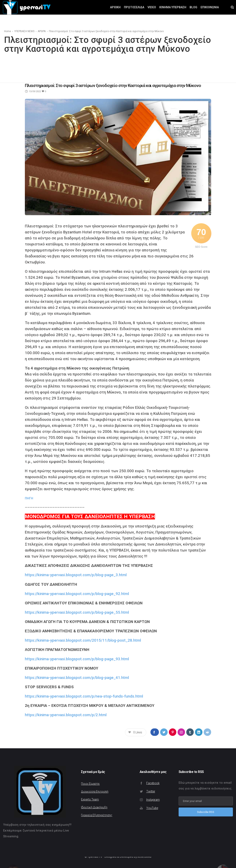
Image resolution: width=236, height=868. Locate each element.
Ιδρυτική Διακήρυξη (94, 807)
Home (8, 31)
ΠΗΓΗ (29, 498)
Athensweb (144, 857)
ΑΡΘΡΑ (42, 31)
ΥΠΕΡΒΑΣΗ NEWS (24, 31)
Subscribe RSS (206, 812)
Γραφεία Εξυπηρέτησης (97, 815)
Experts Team (90, 799)
